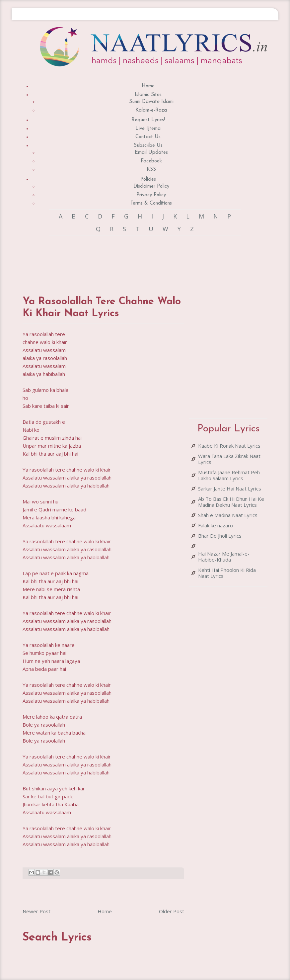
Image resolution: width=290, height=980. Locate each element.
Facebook (151, 161)
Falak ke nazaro (216, 525)
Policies (148, 179)
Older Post (172, 911)
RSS (151, 170)
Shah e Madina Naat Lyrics (228, 515)
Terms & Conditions (151, 203)
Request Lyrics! (148, 120)
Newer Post (36, 911)
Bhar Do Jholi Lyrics (220, 536)
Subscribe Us (148, 146)
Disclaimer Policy (151, 186)
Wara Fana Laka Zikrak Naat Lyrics (229, 459)
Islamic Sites (148, 95)
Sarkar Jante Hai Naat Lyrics (230, 489)
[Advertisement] (143, 259)
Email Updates (151, 153)
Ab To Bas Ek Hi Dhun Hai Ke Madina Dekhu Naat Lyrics (231, 502)
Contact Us (148, 137)
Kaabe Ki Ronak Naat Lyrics (229, 446)
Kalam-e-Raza (151, 110)
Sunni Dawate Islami (151, 102)
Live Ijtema (148, 129)
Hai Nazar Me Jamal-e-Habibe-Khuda (224, 557)
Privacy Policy (151, 195)
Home (148, 86)
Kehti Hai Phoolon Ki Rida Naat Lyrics (227, 573)
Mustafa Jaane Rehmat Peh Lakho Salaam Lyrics (229, 475)
